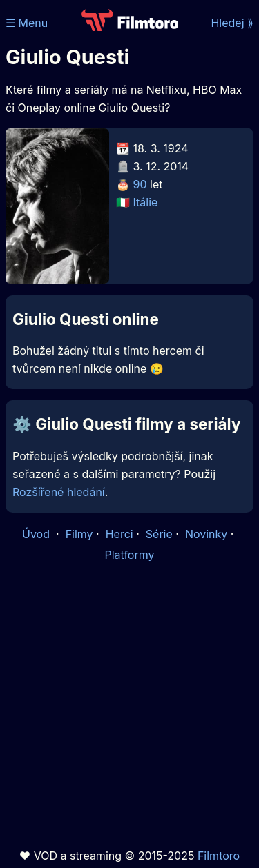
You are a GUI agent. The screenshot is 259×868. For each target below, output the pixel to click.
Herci (119, 534)
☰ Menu (27, 23)
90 (140, 184)
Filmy (79, 534)
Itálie (146, 202)
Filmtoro (219, 856)
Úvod (37, 534)
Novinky (206, 534)
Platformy (129, 555)
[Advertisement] (129, 706)
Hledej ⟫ (232, 23)
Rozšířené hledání (59, 492)
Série (159, 534)
